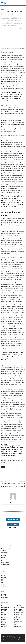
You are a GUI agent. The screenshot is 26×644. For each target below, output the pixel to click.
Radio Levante (5, 598)
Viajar (3, 583)
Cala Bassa (12, 115)
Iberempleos (4, 561)
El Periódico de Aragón (6, 616)
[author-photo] (13, 500)
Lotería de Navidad (5, 563)
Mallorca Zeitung (18, 621)
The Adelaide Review (19, 606)
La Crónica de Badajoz (19, 607)
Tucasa (3, 566)
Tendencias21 (4, 551)
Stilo (2, 579)
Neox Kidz (4, 578)
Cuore (3, 574)
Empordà (3, 625)
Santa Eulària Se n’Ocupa (7, 63)
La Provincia (17, 618)
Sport (16, 625)
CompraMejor (4, 556)
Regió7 (16, 623)
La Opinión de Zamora (19, 616)
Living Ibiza (4, 586)
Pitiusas (20, 467)
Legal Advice (4, 639)
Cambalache (4, 552)
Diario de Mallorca (5, 611)
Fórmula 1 (4, 554)
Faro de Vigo (4, 626)
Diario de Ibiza (4, 609)
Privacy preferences (21, 639)
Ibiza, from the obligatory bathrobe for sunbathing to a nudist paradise (19, 485)
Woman (3, 584)
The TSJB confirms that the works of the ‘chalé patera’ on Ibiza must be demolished (7, 486)
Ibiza (6, 7)
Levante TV (4, 596)
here (6, 462)
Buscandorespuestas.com (7, 549)
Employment (14, 467)
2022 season (8, 467)
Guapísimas (4, 557)
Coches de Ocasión (6, 564)
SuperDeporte (18, 626)
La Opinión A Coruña (19, 611)
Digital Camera (5, 576)
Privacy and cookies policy (12, 639)
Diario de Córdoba (5, 607)
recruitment (4, 61)
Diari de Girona (5, 606)
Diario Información (5, 628)
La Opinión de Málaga (19, 613)
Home (3, 7)
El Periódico (4, 614)
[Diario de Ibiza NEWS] (3, 3)
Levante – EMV (18, 619)
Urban (3, 581)
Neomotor (4, 559)
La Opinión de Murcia (19, 614)
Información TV (5, 594)
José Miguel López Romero (10, 28)
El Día (3, 613)
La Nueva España (18, 609)
